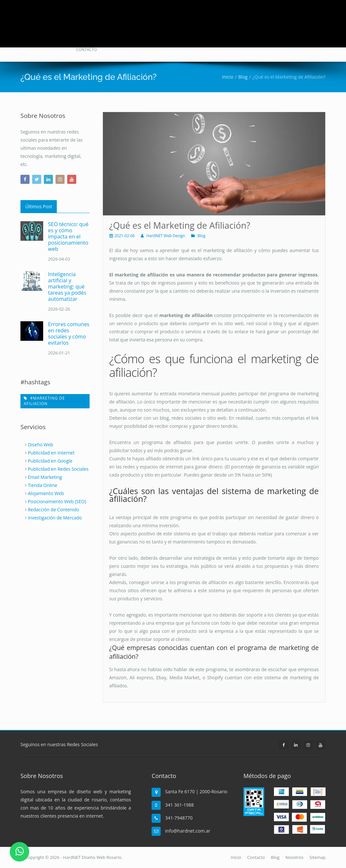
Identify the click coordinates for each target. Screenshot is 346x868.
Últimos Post (39, 206)
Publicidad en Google (50, 461)
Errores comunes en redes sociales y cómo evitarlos (69, 333)
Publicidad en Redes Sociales (58, 469)
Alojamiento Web (46, 493)
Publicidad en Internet (51, 453)
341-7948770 (179, 818)
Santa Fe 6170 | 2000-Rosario (196, 791)
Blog (201, 236)
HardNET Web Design (166, 236)
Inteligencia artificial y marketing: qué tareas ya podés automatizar (67, 287)
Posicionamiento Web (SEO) (57, 501)
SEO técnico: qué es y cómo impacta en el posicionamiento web (68, 236)
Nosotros (294, 857)
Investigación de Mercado (55, 518)
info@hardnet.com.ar (188, 831)
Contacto (256, 857)
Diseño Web (41, 445)
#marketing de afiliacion (44, 401)
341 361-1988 (179, 805)
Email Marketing (45, 477)
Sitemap (317, 857)
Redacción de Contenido (54, 510)
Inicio (236, 857)
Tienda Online (43, 485)
